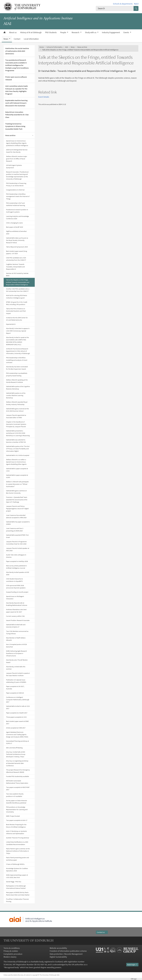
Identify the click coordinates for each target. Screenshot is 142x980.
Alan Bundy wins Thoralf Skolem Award (17, 661)
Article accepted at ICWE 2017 (16, 728)
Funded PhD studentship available (18, 776)
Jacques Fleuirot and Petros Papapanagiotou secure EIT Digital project (17, 509)
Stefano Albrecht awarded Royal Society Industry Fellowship (17, 403)
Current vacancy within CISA (15, 616)
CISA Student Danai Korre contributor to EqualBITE (14, 580)
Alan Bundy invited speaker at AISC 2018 (18, 573)
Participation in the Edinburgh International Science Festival (16, 887)
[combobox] (115, 8)
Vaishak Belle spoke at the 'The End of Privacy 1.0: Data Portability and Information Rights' (18, 449)
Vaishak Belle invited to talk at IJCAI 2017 (18, 707)
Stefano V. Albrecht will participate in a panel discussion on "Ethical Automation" (17, 484)
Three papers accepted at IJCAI (16, 717)
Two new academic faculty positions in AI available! (15, 795)
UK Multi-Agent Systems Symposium (14, 166)
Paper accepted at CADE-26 (15, 693)
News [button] (6, 39)
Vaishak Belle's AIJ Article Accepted (18, 455)
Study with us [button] (91, 32)
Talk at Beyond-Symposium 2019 (17, 247)
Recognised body (12, 967)
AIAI (67, 47)
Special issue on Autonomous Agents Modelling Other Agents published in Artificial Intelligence (17, 143)
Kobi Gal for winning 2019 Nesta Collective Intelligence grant (17, 297)
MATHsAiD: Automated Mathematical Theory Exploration (17, 782)
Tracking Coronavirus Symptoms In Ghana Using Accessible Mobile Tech (15, 126)
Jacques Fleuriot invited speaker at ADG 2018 (18, 549)
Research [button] (76, 32)
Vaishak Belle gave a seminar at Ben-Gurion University (16, 492)
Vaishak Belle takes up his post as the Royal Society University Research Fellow (17, 240)
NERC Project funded (13, 816)
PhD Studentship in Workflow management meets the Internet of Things (18, 196)
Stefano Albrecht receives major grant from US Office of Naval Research (17, 159)
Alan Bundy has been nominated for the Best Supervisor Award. (17, 368)
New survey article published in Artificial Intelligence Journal (16, 567)
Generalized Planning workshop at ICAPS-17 (17, 742)
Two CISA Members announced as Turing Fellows (17, 632)
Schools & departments (123, 4)
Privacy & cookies (11, 951)
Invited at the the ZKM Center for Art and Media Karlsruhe (17, 319)
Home (42, 47)
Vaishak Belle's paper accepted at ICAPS (17, 476)
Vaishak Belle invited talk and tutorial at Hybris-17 (16, 626)
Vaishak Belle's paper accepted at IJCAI (17, 470)
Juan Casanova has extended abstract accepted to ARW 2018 (16, 516)
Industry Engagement (111, 32)
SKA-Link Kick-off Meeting (14, 748)
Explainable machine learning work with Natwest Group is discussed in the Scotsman (16, 103)
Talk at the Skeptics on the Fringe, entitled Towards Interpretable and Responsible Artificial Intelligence (18, 282)
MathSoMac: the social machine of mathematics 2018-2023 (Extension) (17, 51)
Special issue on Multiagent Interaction (15, 598)
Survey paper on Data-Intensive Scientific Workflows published (17, 802)
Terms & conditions (12, 948)
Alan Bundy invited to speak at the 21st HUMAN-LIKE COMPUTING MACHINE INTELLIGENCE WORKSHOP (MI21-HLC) (17, 341)
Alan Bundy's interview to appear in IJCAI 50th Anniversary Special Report (18, 331)
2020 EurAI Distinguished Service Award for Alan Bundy (17, 151)
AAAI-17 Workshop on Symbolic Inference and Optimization (16, 832)
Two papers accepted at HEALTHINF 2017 (18, 788)
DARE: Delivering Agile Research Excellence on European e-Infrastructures (16, 653)
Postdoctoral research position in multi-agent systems (17, 211)
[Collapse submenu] (33, 135)
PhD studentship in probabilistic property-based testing (17, 374)
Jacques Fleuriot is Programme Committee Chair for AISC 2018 (16, 543)
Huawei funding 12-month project (17, 592)
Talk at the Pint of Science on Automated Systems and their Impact (16, 311)
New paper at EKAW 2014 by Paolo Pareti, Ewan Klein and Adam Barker (18, 894)
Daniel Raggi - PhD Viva (14, 882)
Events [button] (126, 32)
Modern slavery (10, 957)
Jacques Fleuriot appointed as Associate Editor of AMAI (16, 416)
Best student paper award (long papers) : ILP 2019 (17, 252)
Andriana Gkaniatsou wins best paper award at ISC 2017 (16, 611)
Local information (31, 39)
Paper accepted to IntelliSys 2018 (17, 561)
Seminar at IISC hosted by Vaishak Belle (17, 274)
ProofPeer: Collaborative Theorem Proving (17, 900)
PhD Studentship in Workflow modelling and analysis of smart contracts (17, 360)
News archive (10, 135)
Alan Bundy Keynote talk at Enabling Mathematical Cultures (17, 604)
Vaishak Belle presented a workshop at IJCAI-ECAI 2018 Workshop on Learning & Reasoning (18, 433)
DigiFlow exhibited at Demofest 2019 (16, 232)
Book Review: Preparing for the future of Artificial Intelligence (16, 826)
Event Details (44, 97)
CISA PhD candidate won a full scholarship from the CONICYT (16, 259)
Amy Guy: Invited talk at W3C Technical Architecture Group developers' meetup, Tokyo (16, 754)
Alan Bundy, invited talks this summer (16, 668)
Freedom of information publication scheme (68, 951)
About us (13, 32)
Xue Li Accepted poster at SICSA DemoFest (16, 646)
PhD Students (51, 32)
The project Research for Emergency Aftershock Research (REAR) (18, 771)
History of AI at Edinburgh (31, 32)
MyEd (136, 4)
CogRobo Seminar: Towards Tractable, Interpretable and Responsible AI (15, 267)
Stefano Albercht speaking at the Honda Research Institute (17, 381)
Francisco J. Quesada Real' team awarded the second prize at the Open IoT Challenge (17, 500)
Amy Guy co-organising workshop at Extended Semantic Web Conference (17, 763)
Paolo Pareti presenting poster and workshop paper (18, 859)
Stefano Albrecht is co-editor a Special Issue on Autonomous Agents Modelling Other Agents (16, 462)
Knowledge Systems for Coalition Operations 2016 (17, 870)
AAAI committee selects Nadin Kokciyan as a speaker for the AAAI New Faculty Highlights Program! (17, 90)
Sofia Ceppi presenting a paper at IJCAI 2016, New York (17, 876)
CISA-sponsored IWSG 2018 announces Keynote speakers (16, 587)
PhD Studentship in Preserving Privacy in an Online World (16, 184)
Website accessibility (58, 948)
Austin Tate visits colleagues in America (16, 556)
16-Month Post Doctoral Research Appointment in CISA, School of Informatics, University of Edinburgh (18, 351)
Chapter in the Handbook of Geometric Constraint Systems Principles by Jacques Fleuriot (16, 424)
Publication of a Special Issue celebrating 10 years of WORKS (16, 681)
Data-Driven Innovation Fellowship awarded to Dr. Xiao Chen (17, 115)
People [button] (63, 32)
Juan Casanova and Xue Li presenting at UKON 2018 (15, 530)
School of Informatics (54, 47)
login (135, 979)
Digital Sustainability (58, 957)
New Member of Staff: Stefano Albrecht (16, 639)
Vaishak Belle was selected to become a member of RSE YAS (16, 441)
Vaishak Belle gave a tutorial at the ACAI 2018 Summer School (17, 410)
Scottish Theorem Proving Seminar (18, 838)
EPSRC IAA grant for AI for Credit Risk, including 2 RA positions (17, 303)
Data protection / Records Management (66, 954)
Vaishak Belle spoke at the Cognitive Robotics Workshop (18, 388)
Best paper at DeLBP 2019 (15, 227)
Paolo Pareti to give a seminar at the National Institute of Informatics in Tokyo (18, 851)
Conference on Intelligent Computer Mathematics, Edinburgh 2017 (18, 700)
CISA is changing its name (14, 223)
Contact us (102, 932)
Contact (17, 39)
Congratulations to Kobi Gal (15, 190)
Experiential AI (11, 324)
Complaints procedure (13, 954)
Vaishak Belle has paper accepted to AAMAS (18, 523)
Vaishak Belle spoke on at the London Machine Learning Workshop (16, 395)
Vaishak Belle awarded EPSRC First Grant (17, 536)
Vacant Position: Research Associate (18, 620)
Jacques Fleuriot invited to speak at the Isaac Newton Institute (18, 674)
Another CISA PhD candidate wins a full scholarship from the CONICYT (18, 290)
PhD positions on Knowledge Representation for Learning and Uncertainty (17, 809)
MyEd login (132, 965)
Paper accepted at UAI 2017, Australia (15, 688)
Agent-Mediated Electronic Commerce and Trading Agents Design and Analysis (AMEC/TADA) (17, 734)
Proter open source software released (16, 78)
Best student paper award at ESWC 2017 (17, 722)
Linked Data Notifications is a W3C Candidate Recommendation (17, 843)
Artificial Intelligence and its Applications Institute (38, 19)
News (73, 47)
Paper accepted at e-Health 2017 (17, 713)
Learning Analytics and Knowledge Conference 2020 (17, 217)
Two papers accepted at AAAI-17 (17, 820)
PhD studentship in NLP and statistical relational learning (16, 204)
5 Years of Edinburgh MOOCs (15, 864)
